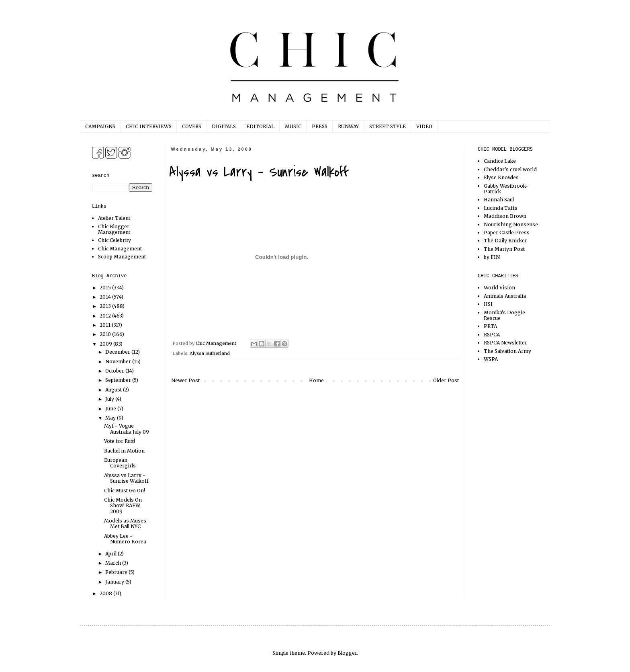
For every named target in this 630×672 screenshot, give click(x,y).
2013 (106, 306)
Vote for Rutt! (120, 441)
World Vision (499, 288)
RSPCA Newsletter (505, 343)
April (111, 554)
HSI (488, 304)
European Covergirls (120, 463)
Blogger (347, 653)
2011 (106, 325)
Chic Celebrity (115, 240)
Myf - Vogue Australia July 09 (127, 429)
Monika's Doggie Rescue (504, 315)
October (115, 371)
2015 (106, 288)
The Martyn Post (504, 249)
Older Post (446, 380)
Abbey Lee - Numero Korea (125, 539)
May (111, 418)
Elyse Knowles (501, 177)
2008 (106, 593)
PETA (490, 326)
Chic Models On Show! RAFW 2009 (123, 506)
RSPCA (492, 335)
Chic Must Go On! (125, 491)
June (111, 409)
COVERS (192, 126)
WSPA (491, 359)
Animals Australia (505, 296)
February (117, 572)
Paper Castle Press (507, 233)
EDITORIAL (260, 126)
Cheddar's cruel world (510, 169)
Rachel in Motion (124, 451)
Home (316, 380)
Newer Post (185, 380)
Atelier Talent (114, 218)
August (114, 390)
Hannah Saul (499, 200)
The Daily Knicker (505, 241)
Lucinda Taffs (501, 208)
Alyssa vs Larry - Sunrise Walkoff (126, 478)
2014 (106, 297)
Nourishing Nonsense (511, 224)
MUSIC (293, 126)
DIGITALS (224, 126)
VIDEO (424, 126)
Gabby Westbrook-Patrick (506, 189)
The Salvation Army (507, 351)
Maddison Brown (505, 216)
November (119, 362)
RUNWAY (348, 126)
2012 (106, 316)
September (119, 380)
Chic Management (120, 249)
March (114, 563)
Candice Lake (500, 161)
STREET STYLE (388, 126)
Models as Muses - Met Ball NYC (127, 523)
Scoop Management (122, 257)
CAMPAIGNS (100, 126)
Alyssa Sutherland (210, 353)
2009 (106, 344)
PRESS (320, 126)
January (115, 582)
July (110, 399)
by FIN (492, 257)
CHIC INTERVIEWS (149, 126)
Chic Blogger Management (114, 229)
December (118, 352)
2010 (106, 334)
